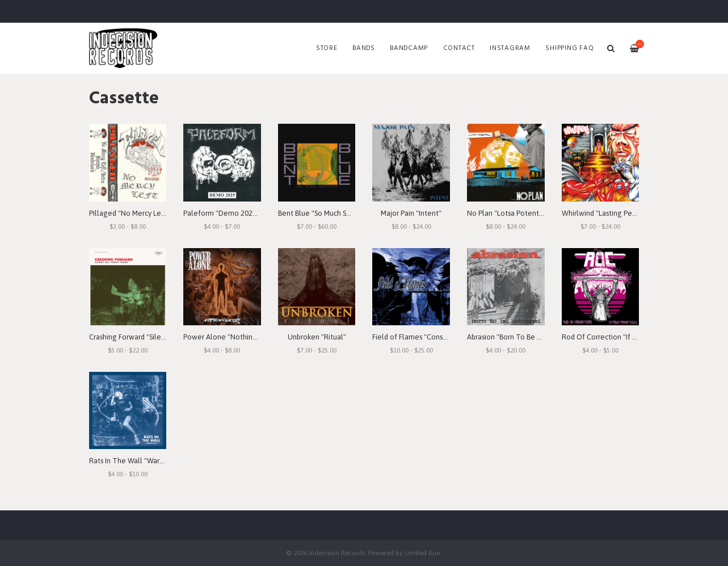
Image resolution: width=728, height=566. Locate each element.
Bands (364, 48)
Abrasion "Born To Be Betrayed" (518, 337)
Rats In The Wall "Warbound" (136, 461)
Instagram (510, 48)
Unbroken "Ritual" (317, 337)
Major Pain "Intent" (411, 213)
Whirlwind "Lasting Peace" (604, 213)
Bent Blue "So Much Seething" (327, 213)
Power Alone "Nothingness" (229, 337)
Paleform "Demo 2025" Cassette (237, 213)
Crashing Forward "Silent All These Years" (156, 337)
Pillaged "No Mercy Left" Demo (140, 213)
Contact (459, 48)
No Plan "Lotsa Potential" (508, 213)
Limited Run (422, 553)
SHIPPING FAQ (569, 48)
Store (327, 48)
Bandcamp (409, 48)
